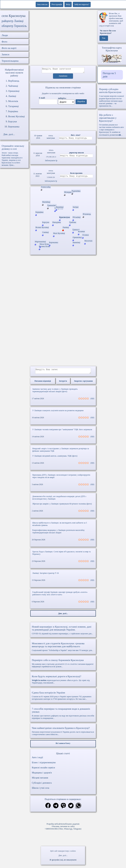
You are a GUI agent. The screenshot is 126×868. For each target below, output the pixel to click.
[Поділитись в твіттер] (71, 808)
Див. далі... (63, 855)
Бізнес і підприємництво (44, 764)
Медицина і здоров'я (42, 775)
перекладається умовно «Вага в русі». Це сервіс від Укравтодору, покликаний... (63, 681)
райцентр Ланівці (13, 21)
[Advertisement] (63, 38)
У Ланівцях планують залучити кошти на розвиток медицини (58, 412)
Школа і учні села (41, 790)
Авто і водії (37, 759)
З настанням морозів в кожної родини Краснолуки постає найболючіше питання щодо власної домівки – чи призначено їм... (112, 97)
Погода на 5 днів (109, 75)
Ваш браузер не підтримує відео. (63, 119)
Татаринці (13, 106)
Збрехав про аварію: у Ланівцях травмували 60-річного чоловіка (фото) (62, 506)
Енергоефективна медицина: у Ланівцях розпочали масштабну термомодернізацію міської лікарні (59, 533)
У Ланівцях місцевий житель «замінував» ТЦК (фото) (55, 458)
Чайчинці (13, 86)
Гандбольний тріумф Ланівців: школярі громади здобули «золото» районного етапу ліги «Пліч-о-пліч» (60, 595)
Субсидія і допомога (42, 785)
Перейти (81, 103)
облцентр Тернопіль (14, 26)
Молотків (13, 101)
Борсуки (13, 121)
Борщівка (13, 111)
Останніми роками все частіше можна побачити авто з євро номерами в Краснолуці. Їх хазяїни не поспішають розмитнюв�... (112, 125)
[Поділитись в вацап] (78, 808)
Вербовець (14, 81)
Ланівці (12, 96)
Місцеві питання (40, 780)
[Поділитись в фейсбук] (48, 808)
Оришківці (14, 91)
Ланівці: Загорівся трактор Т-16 (46, 575)
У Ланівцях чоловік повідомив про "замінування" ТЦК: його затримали (62, 431)
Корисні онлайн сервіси (43, 770)
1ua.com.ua (42, 4)
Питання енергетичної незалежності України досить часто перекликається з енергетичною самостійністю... (63, 733)
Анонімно (63, 77)
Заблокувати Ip (51, 161)
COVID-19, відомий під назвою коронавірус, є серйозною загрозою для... (63, 632)
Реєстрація (57, 4)
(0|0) (92, 400)
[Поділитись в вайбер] (63, 808)
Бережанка (14, 127)
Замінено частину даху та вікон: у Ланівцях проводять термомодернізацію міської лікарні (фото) (55, 392)
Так (104, 38)
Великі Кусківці (16, 116)
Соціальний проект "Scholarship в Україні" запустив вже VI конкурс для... (63, 649)
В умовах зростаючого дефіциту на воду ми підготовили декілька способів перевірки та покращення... (63, 715)
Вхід (68, 4)
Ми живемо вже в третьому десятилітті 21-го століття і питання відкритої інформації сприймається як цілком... (63, 665)
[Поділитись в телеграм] (56, 808)
